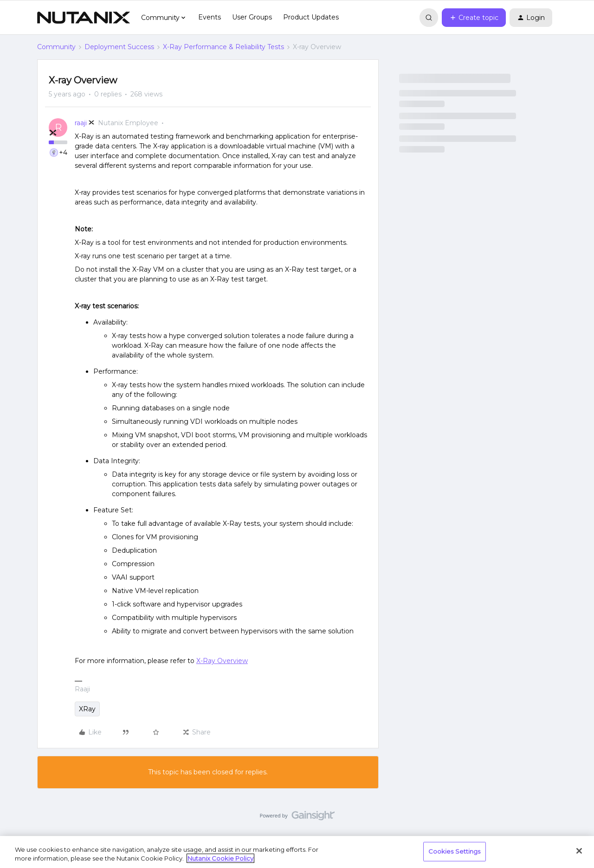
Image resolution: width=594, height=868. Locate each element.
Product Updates (311, 17)
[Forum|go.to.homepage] (84, 18)
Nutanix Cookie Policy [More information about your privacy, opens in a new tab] (220, 858)
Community (56, 47)
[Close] (579, 851)
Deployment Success (119, 47)
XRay (87, 709)
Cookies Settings (455, 851)
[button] (474, 18)
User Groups (252, 17)
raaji (81, 123)
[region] (297, 852)
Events (210, 17)
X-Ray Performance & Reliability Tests (223, 47)
